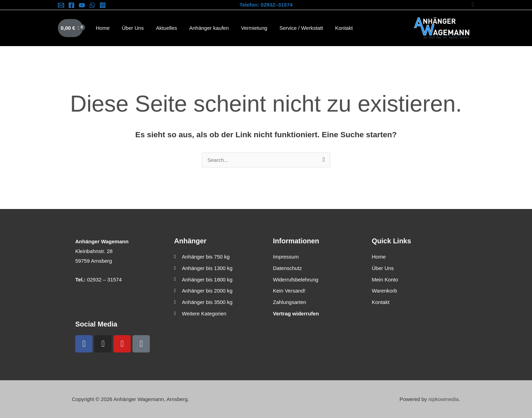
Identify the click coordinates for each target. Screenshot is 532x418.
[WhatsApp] (92, 5)
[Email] (61, 5)
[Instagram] (103, 5)
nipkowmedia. (444, 399)
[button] (473, 5)
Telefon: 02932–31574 (266, 5)
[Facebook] (71, 5)
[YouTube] (82, 5)
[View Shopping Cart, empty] (70, 28)
